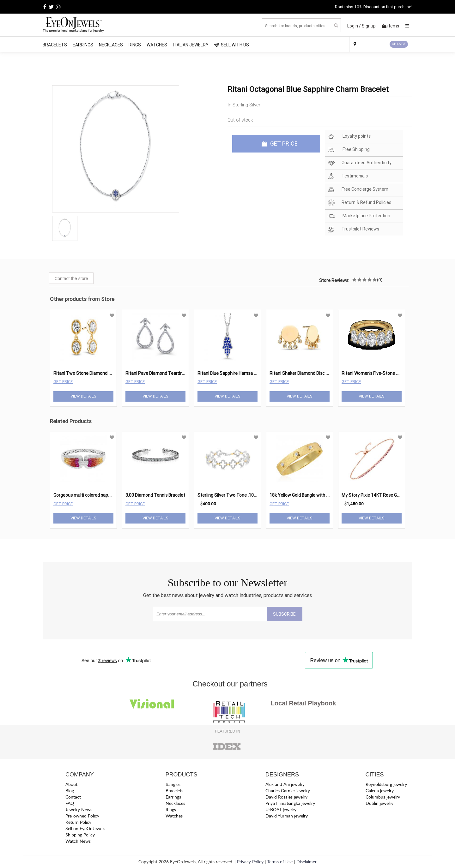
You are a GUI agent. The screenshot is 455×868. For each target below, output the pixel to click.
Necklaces (111, 45)
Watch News (78, 841)
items (391, 26)
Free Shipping (348, 150)
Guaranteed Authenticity (359, 163)
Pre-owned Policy (82, 816)
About (71, 784)
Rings (135, 45)
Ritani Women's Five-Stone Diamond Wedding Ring (392, 373)
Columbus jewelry (383, 797)
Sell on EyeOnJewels (85, 828)
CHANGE (399, 44)
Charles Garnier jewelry (288, 790)
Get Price (63, 382)
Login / (354, 26)
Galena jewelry (380, 790)
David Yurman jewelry (287, 816)
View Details (83, 396)
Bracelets (55, 45)
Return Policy (78, 822)
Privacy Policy (250, 862)
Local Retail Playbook (303, 703)
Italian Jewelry (191, 45)
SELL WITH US (232, 45)
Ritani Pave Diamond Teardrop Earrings (165, 373)
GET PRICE (280, 144)
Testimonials (347, 176)
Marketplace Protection (359, 216)
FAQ (70, 803)
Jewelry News (79, 809)
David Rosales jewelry (286, 797)
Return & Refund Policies (359, 203)
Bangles (173, 784)
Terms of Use (280, 862)
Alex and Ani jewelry (285, 784)
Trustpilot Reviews (353, 229)
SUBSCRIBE (284, 614)
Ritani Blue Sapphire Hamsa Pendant (234, 373)
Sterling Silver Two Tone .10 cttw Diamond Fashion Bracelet (257, 495)
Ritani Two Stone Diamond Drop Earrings (94, 373)
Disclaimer (306, 862)
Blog (70, 790)
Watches (157, 45)
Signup (369, 26)
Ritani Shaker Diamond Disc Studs (303, 373)
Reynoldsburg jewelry (386, 784)
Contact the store (71, 278)
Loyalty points (349, 137)
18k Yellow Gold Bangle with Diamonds (308, 495)
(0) (380, 280)
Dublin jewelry (379, 803)
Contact (73, 797)
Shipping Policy (80, 835)
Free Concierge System (358, 190)
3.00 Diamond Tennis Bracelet (155, 495)
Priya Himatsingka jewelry (290, 803)
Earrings (83, 45)
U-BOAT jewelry (281, 809)
